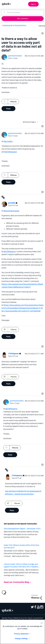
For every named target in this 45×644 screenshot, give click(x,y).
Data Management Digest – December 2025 (22, 529)
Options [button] (41, 26)
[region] (22, 632)
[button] (42, 34)
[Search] (23, 12)
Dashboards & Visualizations (14, 25)
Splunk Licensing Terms (36, 618)
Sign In (33, 4)
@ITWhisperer (11, 152)
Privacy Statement (21, 634)
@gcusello (8, 141)
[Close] (42, 623)
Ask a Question (23, 18)
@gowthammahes (11, 211)
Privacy (10, 618)
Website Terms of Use (20, 618)
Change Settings (21, 639)
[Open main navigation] (42, 4)
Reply (8, 108)
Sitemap (4, 618)
